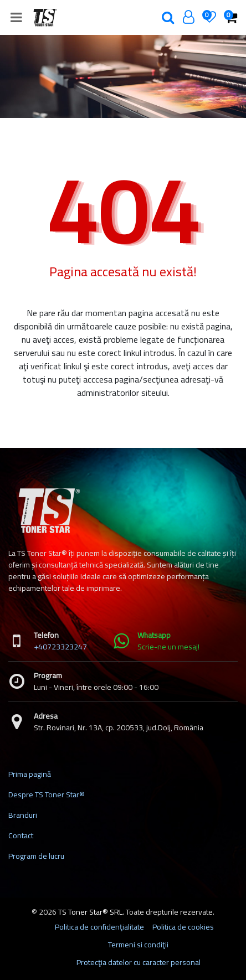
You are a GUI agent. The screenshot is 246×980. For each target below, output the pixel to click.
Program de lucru (36, 856)
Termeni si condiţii (138, 945)
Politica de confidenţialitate (99, 927)
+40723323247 (60, 647)
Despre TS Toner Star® (47, 795)
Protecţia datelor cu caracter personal (139, 962)
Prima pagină (30, 774)
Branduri (23, 815)
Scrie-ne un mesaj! (168, 647)
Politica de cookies (183, 927)
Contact (21, 835)
